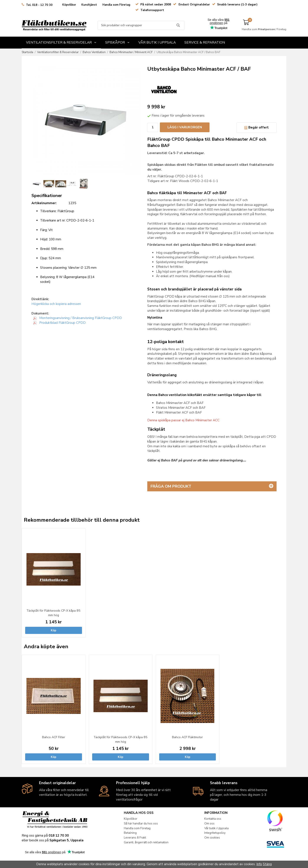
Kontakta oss (213, 819)
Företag (282, 29)
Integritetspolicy (215, 833)
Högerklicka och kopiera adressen (56, 304)
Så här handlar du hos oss (141, 823)
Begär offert (256, 127)
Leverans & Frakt (135, 838)
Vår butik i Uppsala (157, 42)
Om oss (209, 823)
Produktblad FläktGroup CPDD (59, 323)
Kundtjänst (89, 5)
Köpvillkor (69, 5)
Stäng (267, 864)
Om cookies (212, 838)
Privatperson (266, 29)
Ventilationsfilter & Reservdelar (61, 42)
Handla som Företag (116, 5)
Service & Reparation (205, 42)
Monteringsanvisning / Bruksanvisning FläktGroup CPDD (78, 318)
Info (259, 864)
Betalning (130, 833)
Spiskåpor (117, 42)
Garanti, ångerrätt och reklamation (146, 842)
